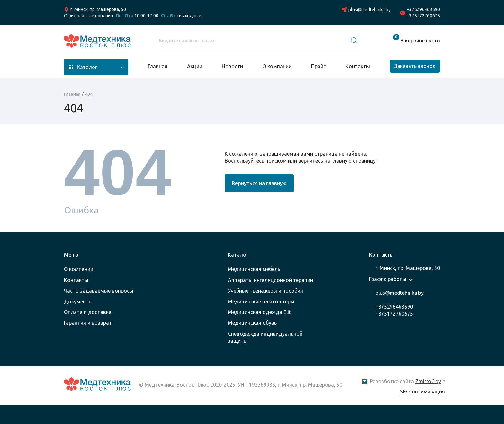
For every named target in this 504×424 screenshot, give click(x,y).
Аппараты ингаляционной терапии (270, 280)
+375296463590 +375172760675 (423, 13)
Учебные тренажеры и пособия (265, 291)
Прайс (319, 66)
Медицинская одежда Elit (259, 312)
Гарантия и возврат (88, 323)
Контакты (358, 66)
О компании (277, 66)
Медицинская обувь (252, 323)
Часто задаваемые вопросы (99, 291)
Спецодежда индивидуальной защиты (265, 337)
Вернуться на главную (259, 183)
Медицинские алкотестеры (261, 302)
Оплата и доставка (88, 312)
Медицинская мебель (254, 269)
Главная (158, 66)
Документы (78, 302)
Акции (195, 66)
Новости (232, 66)
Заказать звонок (415, 66)
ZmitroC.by (428, 381)
